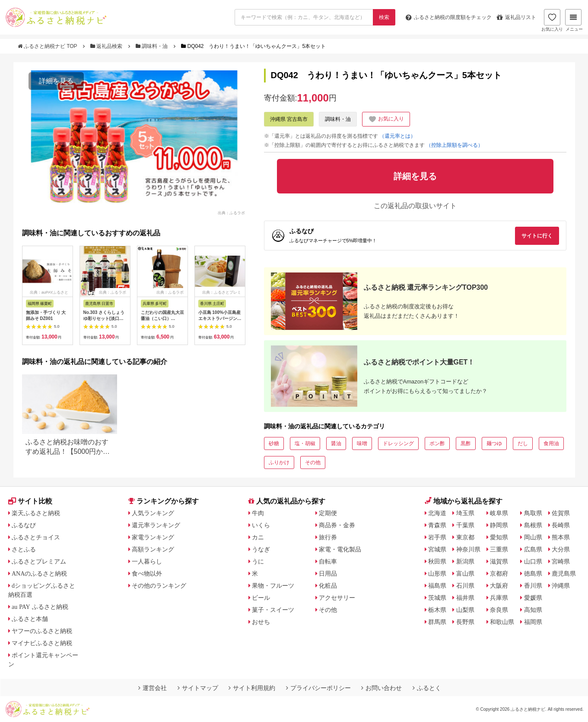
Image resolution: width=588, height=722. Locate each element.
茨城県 (437, 598)
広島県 (533, 549)
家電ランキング (153, 537)
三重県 (499, 549)
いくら (261, 525)
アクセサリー (337, 598)
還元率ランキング (156, 525)
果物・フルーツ (273, 586)
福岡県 (533, 622)
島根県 (533, 525)
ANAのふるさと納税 (39, 573)
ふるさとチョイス (36, 537)
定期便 (328, 513)
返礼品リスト (516, 17)
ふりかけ (279, 462)
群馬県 (437, 622)
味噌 (362, 443)
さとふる (24, 549)
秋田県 (437, 561)
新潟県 (465, 561)
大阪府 (499, 586)
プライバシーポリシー (318, 688)
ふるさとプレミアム (39, 561)
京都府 (499, 573)
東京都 (465, 537)
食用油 (551, 443)
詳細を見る (56, 81)
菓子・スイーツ (273, 610)
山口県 (533, 561)
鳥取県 (533, 513)
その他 (313, 462)
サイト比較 (30, 501)
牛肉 (258, 513)
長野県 (465, 622)
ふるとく (427, 688)
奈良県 (499, 610)
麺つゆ (494, 443)
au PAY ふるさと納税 (40, 607)
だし (523, 443)
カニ (258, 537)
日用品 (328, 573)
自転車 (328, 561)
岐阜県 (499, 513)
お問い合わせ (381, 688)
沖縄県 (561, 586)
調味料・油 (153, 46)
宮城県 (437, 549)
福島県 (437, 586)
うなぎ (261, 549)
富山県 (465, 573)
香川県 (533, 586)
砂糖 (274, 443)
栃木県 (437, 610)
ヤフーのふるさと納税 (42, 631)
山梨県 (465, 610)
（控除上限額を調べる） (455, 145)
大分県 (561, 549)
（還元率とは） (397, 136)
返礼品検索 (107, 46)
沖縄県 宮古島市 (289, 119)
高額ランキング (153, 549)
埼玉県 (465, 513)
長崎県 (561, 525)
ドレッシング (398, 443)
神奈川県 (468, 549)
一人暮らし (147, 561)
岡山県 (533, 537)
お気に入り (552, 20)
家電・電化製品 (340, 549)
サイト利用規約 (252, 688)
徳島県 (533, 573)
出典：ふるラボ (231, 212)
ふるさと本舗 (30, 619)
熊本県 (561, 537)
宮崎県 (561, 561)
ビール (261, 598)
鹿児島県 (564, 573)
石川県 (465, 586)
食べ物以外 (147, 573)
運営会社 (153, 688)
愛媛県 (533, 598)
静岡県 (499, 525)
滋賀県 (499, 561)
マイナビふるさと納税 (42, 643)
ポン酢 (437, 443)
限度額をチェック (449, 17)
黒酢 (466, 443)
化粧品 (328, 586)
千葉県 (465, 525)
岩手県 (437, 537)
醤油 (336, 443)
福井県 (465, 598)
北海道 (437, 513)
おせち (261, 622)
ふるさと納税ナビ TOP (48, 46)
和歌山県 (502, 622)
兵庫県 (499, 598)
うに (258, 561)
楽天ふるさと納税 (36, 513)
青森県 (437, 525)
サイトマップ (198, 688)
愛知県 (499, 537)
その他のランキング (159, 586)
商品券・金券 (337, 525)
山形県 (437, 573)
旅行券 (328, 537)
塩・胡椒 (305, 443)
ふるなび (24, 525)
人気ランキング (153, 513)
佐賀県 (561, 513)
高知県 (533, 610)
